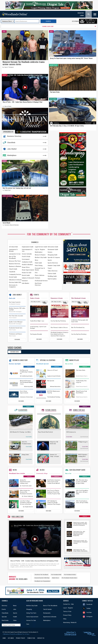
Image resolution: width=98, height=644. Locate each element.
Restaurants (47, 613)
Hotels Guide (26, 275)
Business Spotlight (15, 364)
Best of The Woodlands (12, 257)
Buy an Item (69, 364)
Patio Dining (39, 265)
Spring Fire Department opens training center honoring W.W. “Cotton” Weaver (71, 58)
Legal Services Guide (41, 247)
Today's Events (35, 298)
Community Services (15, 274)
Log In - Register (68, 608)
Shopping (29, 609)
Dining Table (25, 455)
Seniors (50, 252)
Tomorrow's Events (57, 298)
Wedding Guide (52, 276)
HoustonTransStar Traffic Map (42, 578)
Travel (50, 268)
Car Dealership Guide (77, 470)
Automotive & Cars (15, 254)
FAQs (65, 619)
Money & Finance (40, 255)
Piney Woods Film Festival (45, 432)
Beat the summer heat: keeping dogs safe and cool (17, 188)
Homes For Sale (27, 273)
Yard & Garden (52, 279)
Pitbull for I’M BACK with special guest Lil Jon (54, 443)
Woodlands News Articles (17, 473)
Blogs (4, 161)
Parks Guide (38, 263)
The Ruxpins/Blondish (36, 334)
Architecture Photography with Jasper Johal (80, 321)
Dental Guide (13, 277)
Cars (28, 624)
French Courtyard (13, 318)
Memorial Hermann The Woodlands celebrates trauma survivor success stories (24, 63)
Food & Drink (26, 257)
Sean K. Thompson (9, 67)
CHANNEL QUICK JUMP (48, 26)
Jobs (15, 609)
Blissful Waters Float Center (83, 376)
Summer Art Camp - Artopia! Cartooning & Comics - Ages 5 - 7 (55, 455)
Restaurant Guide (53, 249)
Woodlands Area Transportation (42, 581)
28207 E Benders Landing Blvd (83, 455)
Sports (50, 260)
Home (4, 638)
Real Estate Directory (38, 284)
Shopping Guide (53, 255)
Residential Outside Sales (16, 328)
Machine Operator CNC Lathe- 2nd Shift (17, 309)
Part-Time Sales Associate (16, 316)
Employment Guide (28, 247)
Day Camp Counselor (15, 302)
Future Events (51, 410)
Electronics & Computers (13, 286)
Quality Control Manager (16, 322)
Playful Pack (8, 190)
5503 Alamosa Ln (71, 432)
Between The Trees (15, 261)
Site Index (11, 638)
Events (36, 295)
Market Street (56, 578)
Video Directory (53, 271)
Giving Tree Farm (31, 613)
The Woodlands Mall (56, 575)
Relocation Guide (53, 247)
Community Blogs (42, 473)
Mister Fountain (12, 330)
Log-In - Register (40, 249)
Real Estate (5, 620)
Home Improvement (28, 270)
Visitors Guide (52, 273)
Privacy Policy (67, 615)
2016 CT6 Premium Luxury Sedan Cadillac (26, 443)
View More (17, 339)
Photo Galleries (40, 275)
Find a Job (12, 298)
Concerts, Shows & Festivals (12, 225)
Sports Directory (53, 263)
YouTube (89, 612)
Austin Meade (6, 223)
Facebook (89, 604)
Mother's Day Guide (41, 257)
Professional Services (41, 281)
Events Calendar (7, 196)
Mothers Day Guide (32, 606)
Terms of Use (67, 611)
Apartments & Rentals (13, 250)
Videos (5, 75)
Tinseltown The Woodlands (41, 575)
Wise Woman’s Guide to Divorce (59, 327)
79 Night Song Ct (83, 442)
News (4, 31)
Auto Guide (53, 99)
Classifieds (11, 143)
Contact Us (41, 638)
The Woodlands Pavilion (70, 575)
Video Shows (15, 348)
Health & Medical (27, 265)
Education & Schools (15, 280)
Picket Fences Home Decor (83, 387)
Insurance (25, 281)
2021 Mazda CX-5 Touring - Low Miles (20, 432)
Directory (4, 606)
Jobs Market (12, 149)
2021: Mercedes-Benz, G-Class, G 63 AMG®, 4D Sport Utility (67, 126)
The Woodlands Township (15, 304)
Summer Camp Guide (54, 265)
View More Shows (15, 352)
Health (15, 617)
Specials (4, 617)
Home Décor (26, 267)
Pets (36, 273)
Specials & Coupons (54, 257)
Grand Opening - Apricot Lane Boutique (38, 327)
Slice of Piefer (8, 106)
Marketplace (12, 155)
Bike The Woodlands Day (78, 327)
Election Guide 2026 (15, 282)
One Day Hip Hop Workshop (58, 321)
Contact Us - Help (68, 604)
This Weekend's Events (78, 298)
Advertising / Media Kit (70, 623)
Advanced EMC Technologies (15, 312)
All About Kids (13, 247)
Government (26, 259)
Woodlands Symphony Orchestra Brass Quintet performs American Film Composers (59, 334)
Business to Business (15, 266)
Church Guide (13, 269)
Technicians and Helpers (16, 334)
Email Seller (29, 437)
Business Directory (14, 136)
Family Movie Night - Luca (37, 321)
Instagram (89, 617)
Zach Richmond (84, 437)
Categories (29, 367)
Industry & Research (28, 278)
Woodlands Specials (42, 364)
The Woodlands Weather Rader (69, 578)
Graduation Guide (27, 262)
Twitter (88, 608)
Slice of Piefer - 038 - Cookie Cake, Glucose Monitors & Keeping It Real (22, 102)
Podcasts (37, 278)
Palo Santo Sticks (55, 92)
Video (15, 620)
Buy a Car (68, 473)
